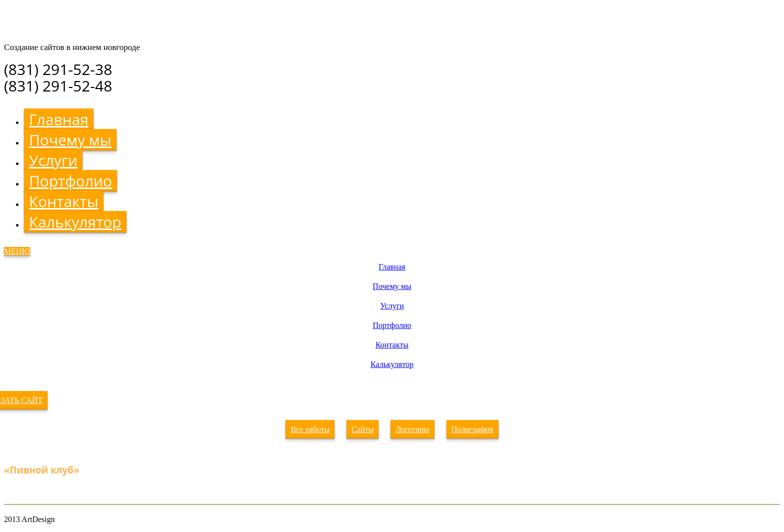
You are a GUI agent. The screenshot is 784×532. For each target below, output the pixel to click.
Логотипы (412, 429)
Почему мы (70, 140)
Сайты (362, 429)
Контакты (64, 201)
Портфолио (70, 181)
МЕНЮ (17, 251)
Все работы (310, 429)
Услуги (53, 160)
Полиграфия (472, 429)
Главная (59, 119)
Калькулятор (75, 222)
